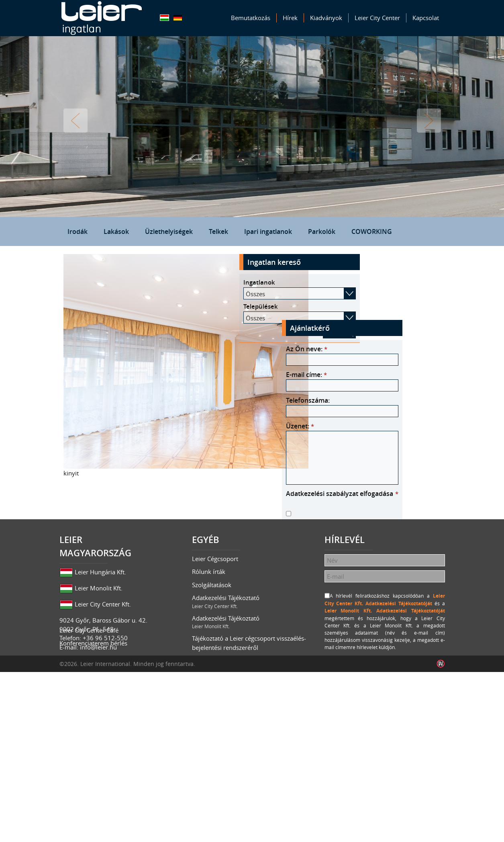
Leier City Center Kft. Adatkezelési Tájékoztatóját (387, 554)
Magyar (164, 18)
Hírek (290, 18)
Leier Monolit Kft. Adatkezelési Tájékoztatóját (390, 561)
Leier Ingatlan (102, 18)
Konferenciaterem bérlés (93, 805)
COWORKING (372, 231)
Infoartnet (441, 834)
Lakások (116, 231)
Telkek (218, 231)
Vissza (75, 121)
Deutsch (178, 18)
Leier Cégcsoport (215, 680)
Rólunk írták (209, 693)
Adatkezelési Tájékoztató (252, 723)
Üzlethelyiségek (169, 231)
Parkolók (322, 231)
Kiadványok (326, 18)
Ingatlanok (344, 282)
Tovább (429, 121)
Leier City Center (377, 18)
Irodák (78, 231)
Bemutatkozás (251, 18)
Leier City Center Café (89, 792)
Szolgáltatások (212, 706)
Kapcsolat (426, 18)
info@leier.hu (98, 768)
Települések (346, 306)
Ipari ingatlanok (268, 231)
